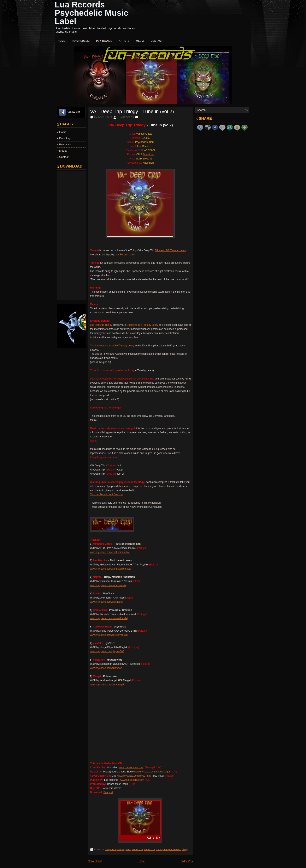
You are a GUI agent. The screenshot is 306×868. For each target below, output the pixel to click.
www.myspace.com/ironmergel (107, 685)
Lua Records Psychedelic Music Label (92, 13)
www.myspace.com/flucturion (106, 668)
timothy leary (162, 849)
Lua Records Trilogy (101, 325)
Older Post (187, 861)
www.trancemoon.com (131, 767)
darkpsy (121, 849)
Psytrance (65, 144)
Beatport (108, 792)
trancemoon (175, 849)
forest (128, 849)
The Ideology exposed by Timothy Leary (112, 346)
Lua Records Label (125, 255)
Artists (124, 41)
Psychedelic (81, 41)
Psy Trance (104, 41)
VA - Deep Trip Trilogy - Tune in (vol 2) (132, 111)
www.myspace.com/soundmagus (152, 772)
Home (61, 41)
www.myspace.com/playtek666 (107, 651)
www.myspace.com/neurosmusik (108, 585)
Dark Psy (65, 138)
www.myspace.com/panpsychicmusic (110, 569)
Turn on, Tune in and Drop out (107, 494)
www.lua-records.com (132, 780)
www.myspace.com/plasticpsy (107, 602)
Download (149, 154)
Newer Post (95, 861)
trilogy (185, 849)
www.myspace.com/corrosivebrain (109, 635)
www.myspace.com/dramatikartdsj (109, 618)
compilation (111, 849)
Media (140, 41)
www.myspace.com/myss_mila (134, 776)
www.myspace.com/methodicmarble (110, 552)
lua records (137, 849)
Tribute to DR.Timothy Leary (170, 250)
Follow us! (73, 112)
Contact (157, 41)
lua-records (150, 849)
